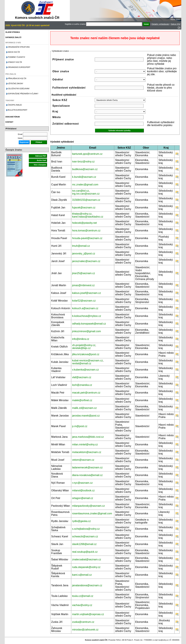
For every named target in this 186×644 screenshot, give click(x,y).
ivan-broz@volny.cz (83, 162)
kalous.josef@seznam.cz (86, 293)
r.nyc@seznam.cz (82, 483)
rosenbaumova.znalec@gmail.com (92, 513)
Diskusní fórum (13, 117)
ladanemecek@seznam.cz (87, 467)
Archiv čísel (41, 160)
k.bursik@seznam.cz (84, 177)
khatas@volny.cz (82, 214)
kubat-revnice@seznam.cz (87, 360)
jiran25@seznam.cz (84, 273)
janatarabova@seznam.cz (87, 585)
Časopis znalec (15, 105)
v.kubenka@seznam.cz (85, 370)
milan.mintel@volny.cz (85, 444)
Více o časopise (40, 165)
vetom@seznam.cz (83, 460)
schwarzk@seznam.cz (85, 536)
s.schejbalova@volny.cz (86, 529)
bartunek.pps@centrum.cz (87, 154)
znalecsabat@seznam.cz (87, 559)
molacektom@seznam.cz (87, 452)
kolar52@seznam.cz (84, 301)
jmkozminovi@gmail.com (86, 331)
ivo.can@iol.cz (80, 191)
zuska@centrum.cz (83, 622)
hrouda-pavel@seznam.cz (87, 238)
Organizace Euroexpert (19, 67)
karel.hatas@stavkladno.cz (88, 217)
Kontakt (9, 122)
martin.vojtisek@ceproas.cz (88, 614)
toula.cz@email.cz (83, 596)
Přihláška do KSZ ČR (17, 79)
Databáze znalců (13, 37)
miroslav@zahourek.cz (85, 630)
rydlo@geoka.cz (81, 521)
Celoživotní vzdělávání (19, 89)
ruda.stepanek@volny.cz (86, 567)
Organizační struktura (19, 47)
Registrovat (24, 142)
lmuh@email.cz (81, 246)
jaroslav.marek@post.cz (86, 416)
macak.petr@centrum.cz (86, 393)
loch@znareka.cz (82, 385)
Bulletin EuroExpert (18, 110)
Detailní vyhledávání (160, 24)
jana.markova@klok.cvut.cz (88, 437)
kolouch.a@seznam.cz (85, 308)
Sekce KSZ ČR (14, 52)
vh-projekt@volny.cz (84, 345)
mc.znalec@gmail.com (85, 185)
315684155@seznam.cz (86, 200)
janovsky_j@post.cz (84, 254)
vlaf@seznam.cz (82, 377)
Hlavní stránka (13, 32)
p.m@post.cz (80, 426)
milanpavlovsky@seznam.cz (88, 506)
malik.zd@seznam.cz (84, 408)
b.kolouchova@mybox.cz (87, 316)
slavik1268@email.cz (84, 544)
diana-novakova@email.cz (87, 475)
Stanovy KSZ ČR (15, 62)
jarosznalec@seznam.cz (86, 261)
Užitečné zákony (16, 84)
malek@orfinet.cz (82, 400)
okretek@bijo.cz (81, 348)
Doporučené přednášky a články (23, 94)
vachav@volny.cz (82, 605)
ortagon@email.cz (83, 498)
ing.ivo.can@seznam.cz (86, 194)
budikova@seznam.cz (85, 169)
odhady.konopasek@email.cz (89, 324)
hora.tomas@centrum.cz (86, 231)
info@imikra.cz (81, 339)
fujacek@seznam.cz (84, 208)
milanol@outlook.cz (83, 490)
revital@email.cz (82, 363)
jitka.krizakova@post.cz (86, 354)
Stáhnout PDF (41, 156)
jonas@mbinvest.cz (83, 285)
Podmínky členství (17, 57)
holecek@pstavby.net (84, 223)
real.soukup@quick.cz (85, 552)
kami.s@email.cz (82, 575)
